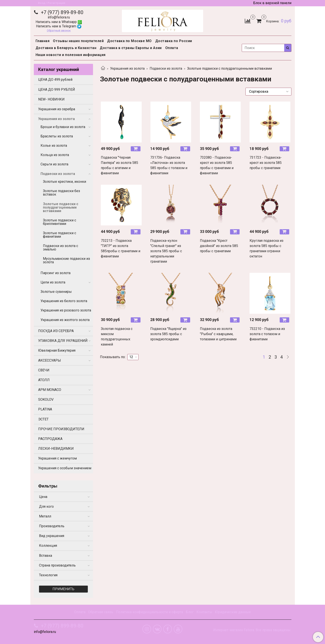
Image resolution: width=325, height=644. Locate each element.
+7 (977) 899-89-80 (62, 12)
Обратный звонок (59, 31)
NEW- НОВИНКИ (51, 99)
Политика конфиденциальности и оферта (149, 612)
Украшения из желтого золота (65, 320)
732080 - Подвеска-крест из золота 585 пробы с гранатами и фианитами (217, 165)
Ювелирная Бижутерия (57, 350)
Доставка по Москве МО (129, 41)
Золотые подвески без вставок (61, 193)
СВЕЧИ (44, 370)
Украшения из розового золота (66, 310)
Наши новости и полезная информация (71, 55)
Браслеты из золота (57, 136)
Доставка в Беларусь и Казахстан (66, 48)
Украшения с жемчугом (57, 458)
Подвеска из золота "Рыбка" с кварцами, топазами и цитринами (218, 334)
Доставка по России (174, 41)
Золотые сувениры (56, 292)
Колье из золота (54, 146)
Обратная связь (101, 612)
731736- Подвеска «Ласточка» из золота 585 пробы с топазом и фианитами (169, 165)
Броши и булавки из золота (63, 127)
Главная (43, 41)
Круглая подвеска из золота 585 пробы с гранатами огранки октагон (266, 248)
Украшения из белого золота (64, 301)
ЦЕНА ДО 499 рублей (55, 80)
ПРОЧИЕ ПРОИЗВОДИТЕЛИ (61, 429)
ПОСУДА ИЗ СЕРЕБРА (56, 331)
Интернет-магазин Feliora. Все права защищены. (252, 630)
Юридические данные (233, 612)
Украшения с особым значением (65, 468)
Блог (190, 612)
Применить (63, 589)
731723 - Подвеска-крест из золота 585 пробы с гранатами (266, 163)
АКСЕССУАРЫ (50, 360)
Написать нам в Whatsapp (59, 22)
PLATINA (45, 409)
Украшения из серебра (57, 109)
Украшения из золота (127, 68)
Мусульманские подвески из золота (66, 260)
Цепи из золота (53, 282)
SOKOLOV (46, 399)
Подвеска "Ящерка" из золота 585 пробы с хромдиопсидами (168, 334)
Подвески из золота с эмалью (60, 248)
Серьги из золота (54, 164)
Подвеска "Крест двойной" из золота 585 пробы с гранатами (219, 246)
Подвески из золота (166, 68)
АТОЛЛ (44, 380)
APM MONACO (50, 390)
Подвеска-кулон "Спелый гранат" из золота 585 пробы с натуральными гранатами (166, 251)
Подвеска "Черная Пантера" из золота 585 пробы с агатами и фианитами (119, 165)
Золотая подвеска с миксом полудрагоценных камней (117, 337)
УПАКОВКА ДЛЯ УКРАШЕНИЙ (63, 341)
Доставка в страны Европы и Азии (131, 48)
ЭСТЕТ (43, 419)
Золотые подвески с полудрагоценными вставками (61, 207)
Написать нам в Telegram (59, 26)
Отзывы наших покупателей (78, 41)
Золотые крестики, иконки (65, 182)
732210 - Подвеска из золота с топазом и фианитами (267, 334)
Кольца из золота (55, 155)
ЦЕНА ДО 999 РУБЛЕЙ (57, 90)
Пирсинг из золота (56, 273)
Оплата (172, 48)
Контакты (204, 612)
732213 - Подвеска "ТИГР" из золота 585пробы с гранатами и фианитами (121, 248)
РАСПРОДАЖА (50, 439)
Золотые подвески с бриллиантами (60, 222)
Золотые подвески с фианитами (60, 235)
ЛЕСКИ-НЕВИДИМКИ (56, 449)
